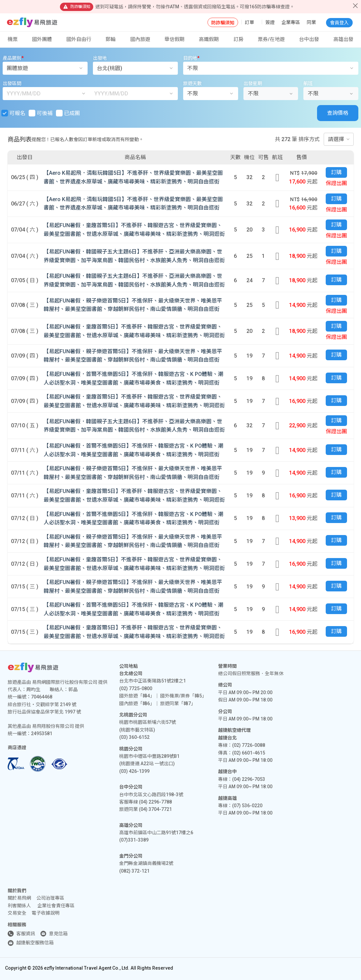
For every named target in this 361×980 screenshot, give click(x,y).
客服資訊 (26, 934)
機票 (13, 39)
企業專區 (291, 22)
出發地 (100, 58)
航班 (308, 83)
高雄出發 (343, 39)
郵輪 (111, 39)
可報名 (14, 113)
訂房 (238, 39)
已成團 (69, 113)
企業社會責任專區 (56, 906)
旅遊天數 (192, 83)
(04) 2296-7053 (249, 779)
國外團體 (42, 39)
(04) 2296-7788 (155, 802)
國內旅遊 (140, 39)
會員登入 (339, 23)
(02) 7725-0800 (136, 688)
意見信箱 (58, 934)
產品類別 (13, 58)
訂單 (249, 22)
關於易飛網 (19, 898)
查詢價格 (338, 113)
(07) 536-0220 (247, 806)
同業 (311, 22)
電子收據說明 (46, 913)
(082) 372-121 (134, 871)
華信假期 (175, 39)
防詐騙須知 (223, 23)
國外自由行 (79, 39)
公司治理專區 (50, 898)
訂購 (336, 172)
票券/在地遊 (271, 39)
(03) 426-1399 (134, 771)
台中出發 (309, 39)
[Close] (355, 6)
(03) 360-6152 (134, 737)
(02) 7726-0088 (249, 745)
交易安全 (17, 913)
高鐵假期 (209, 39)
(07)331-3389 (134, 840)
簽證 (270, 22)
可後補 (41, 113)
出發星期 (253, 83)
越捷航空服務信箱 (35, 943)
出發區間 (12, 83)
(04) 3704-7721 (155, 809)
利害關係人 (19, 906)
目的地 (191, 58)
